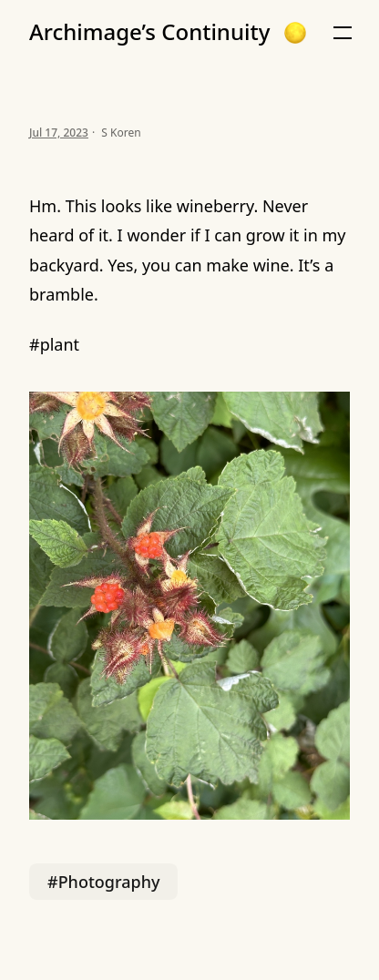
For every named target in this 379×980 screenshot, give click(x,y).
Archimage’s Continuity (149, 32)
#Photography (103, 882)
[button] (295, 33)
